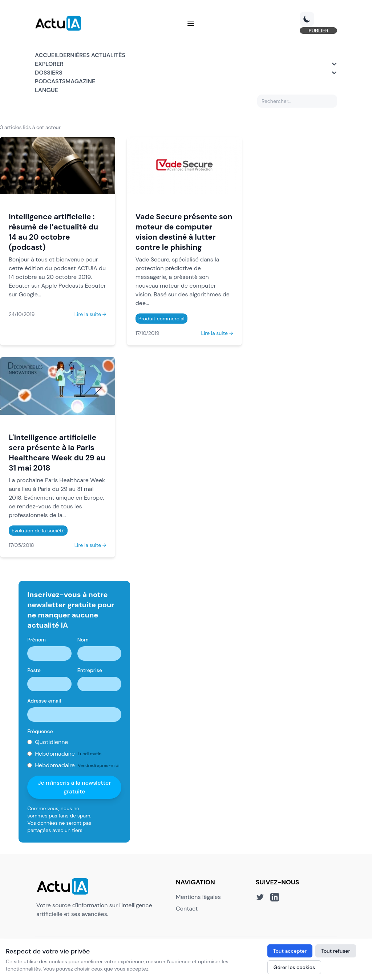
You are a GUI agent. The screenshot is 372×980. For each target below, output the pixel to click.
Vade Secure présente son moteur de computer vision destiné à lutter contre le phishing (184, 232)
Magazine (80, 81)
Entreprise (90, 670)
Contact (187, 909)
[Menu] (191, 23)
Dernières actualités (92, 55)
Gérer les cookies (294, 967)
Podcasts (50, 81)
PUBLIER (318, 31)
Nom (83, 640)
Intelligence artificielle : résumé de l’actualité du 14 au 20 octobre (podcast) (53, 232)
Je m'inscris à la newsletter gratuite (74, 787)
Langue (46, 90)
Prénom (37, 640)
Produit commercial (161, 319)
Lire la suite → (90, 314)
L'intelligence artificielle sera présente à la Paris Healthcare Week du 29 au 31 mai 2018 (57, 453)
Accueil (47, 55)
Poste (34, 670)
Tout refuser (336, 951)
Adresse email (44, 701)
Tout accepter (290, 951)
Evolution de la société (38, 531)
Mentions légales (198, 897)
